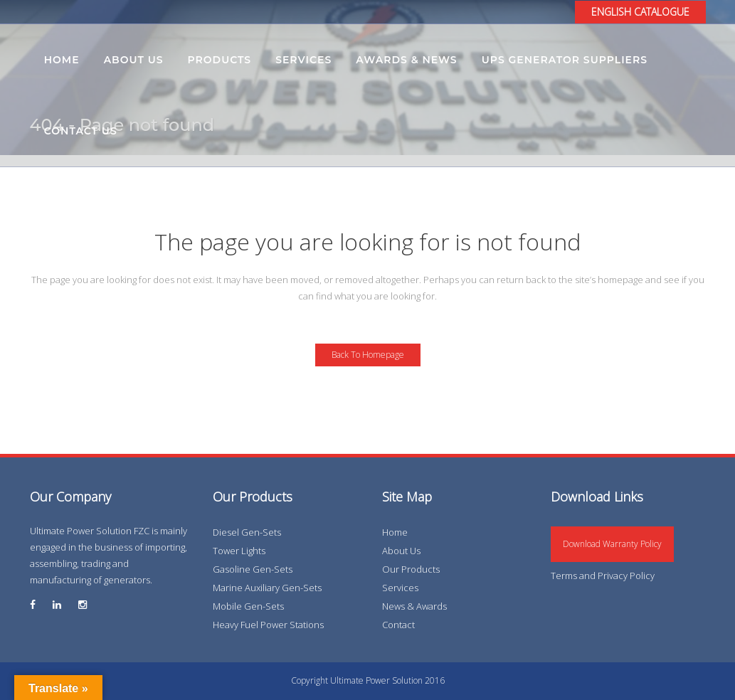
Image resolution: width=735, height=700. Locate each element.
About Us (401, 551)
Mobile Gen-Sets (248, 606)
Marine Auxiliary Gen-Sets (267, 588)
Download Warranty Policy (612, 544)
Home (395, 532)
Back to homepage (368, 355)
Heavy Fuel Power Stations (268, 625)
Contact (398, 625)
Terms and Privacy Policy (603, 576)
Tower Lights (239, 551)
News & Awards (414, 606)
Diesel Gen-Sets (247, 532)
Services (400, 588)
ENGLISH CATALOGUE (640, 12)
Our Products (411, 569)
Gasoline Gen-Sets (253, 569)
